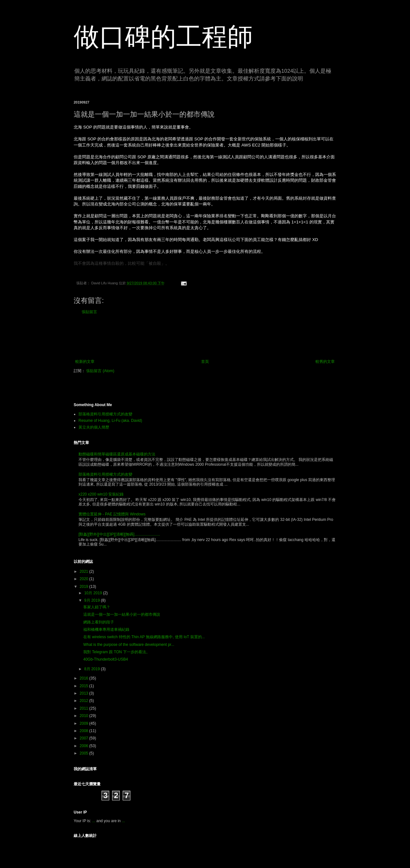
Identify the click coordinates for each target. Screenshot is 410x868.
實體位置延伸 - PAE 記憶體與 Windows (112, 514)
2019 (85, 587)
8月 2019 (93, 669)
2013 (85, 693)
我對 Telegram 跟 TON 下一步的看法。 (117, 652)
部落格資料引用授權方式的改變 (105, 414)
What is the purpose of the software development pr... (129, 645)
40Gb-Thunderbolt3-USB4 (106, 659)
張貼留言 (89, 312)
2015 (85, 686)
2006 (85, 746)
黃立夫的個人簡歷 (94, 427)
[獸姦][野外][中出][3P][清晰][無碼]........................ (119, 534)
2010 (85, 716)
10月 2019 (94, 593)
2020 (85, 579)
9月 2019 (93, 600)
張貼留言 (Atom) (100, 371)
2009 (85, 723)
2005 (85, 753)
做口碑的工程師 (163, 37)
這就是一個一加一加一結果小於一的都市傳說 (122, 614)
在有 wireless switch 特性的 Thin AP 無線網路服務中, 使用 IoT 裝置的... (144, 637)
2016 (85, 678)
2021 (85, 572)
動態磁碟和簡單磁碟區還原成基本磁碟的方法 (117, 454)
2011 (85, 708)
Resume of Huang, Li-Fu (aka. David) (110, 421)
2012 (85, 701)
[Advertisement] (205, 337)
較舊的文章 (325, 362)
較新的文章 (85, 362)
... (94, 821)
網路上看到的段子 (99, 622)
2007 (85, 738)
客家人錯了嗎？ (97, 607)
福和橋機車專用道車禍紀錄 (106, 630)
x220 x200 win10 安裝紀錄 (101, 494)
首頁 (205, 362)
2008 (85, 731)
